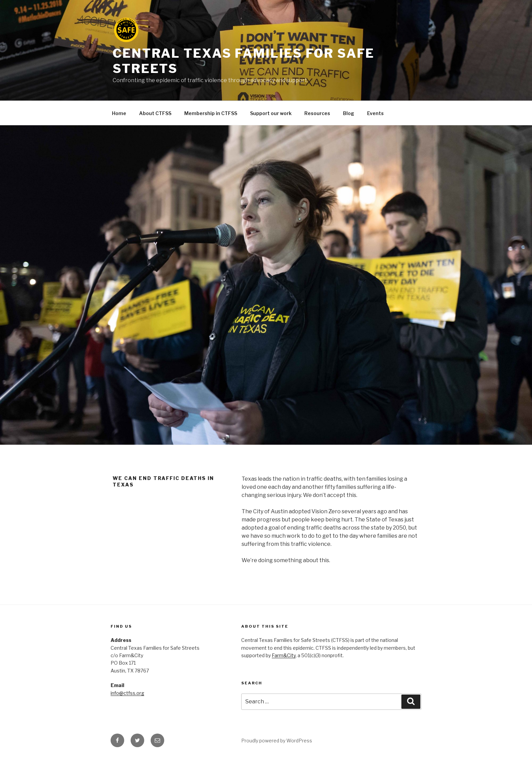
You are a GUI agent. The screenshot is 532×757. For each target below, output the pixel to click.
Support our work (271, 113)
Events (375, 113)
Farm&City (284, 655)
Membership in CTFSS (211, 113)
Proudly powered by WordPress (277, 741)
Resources (317, 113)
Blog (349, 113)
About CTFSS (155, 113)
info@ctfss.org (127, 693)
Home (119, 113)
